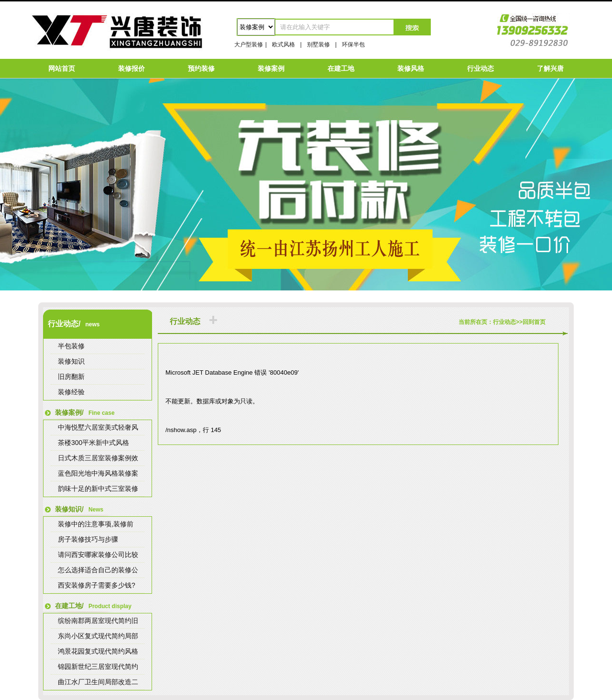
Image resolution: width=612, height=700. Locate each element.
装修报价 (131, 68)
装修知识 (71, 361)
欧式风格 (284, 44)
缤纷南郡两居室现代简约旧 (98, 621)
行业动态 (481, 68)
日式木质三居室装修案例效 (98, 458)
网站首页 (62, 68)
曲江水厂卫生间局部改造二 (98, 682)
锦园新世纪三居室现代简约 (98, 667)
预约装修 (201, 68)
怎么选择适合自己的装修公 (98, 570)
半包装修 (71, 346)
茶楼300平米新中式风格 (93, 443)
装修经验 (71, 392)
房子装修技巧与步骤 (88, 539)
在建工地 (341, 68)
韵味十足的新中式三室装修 (98, 489)
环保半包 (353, 44)
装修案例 (271, 68)
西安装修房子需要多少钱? (97, 585)
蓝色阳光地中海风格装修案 (98, 473)
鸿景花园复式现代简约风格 (98, 651)
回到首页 (534, 322)
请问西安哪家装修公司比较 (98, 555)
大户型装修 (249, 44)
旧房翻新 (71, 377)
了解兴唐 (550, 68)
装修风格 (411, 68)
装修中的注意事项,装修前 (96, 524)
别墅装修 (318, 44)
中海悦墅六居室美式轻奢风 (98, 427)
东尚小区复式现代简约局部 (98, 636)
